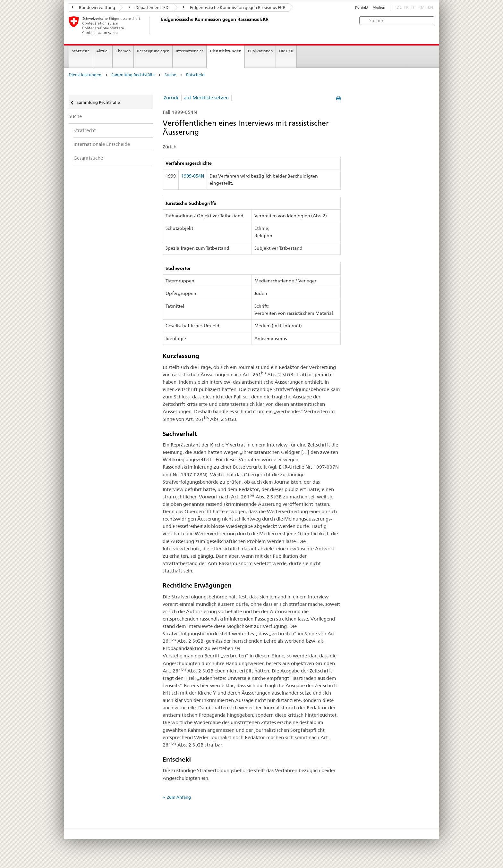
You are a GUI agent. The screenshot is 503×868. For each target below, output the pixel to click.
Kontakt (362, 8)
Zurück (171, 98)
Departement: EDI (149, 7)
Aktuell (103, 51)
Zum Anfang (179, 797)
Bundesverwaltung (94, 7)
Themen (123, 51)
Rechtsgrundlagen (153, 51)
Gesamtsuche (88, 158)
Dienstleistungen (226, 51)
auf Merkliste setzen (206, 98)
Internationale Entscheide (102, 144)
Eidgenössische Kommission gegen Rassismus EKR (234, 7)
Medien (379, 8)
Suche (170, 75)
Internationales (190, 51)
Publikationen (260, 51)
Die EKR (286, 51)
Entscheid (195, 75)
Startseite (81, 51)
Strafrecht (85, 130)
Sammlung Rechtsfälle (133, 75)
